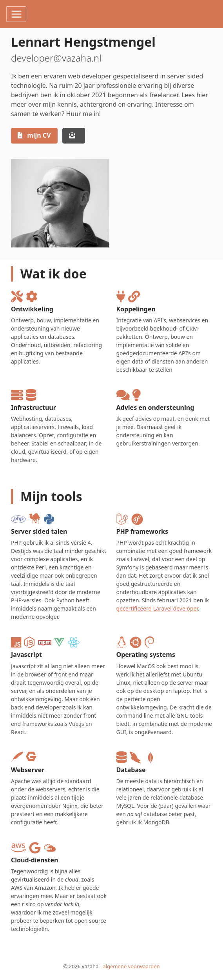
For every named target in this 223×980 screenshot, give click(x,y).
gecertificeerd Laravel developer (157, 608)
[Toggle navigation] (16, 14)
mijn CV (34, 135)
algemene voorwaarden (131, 966)
